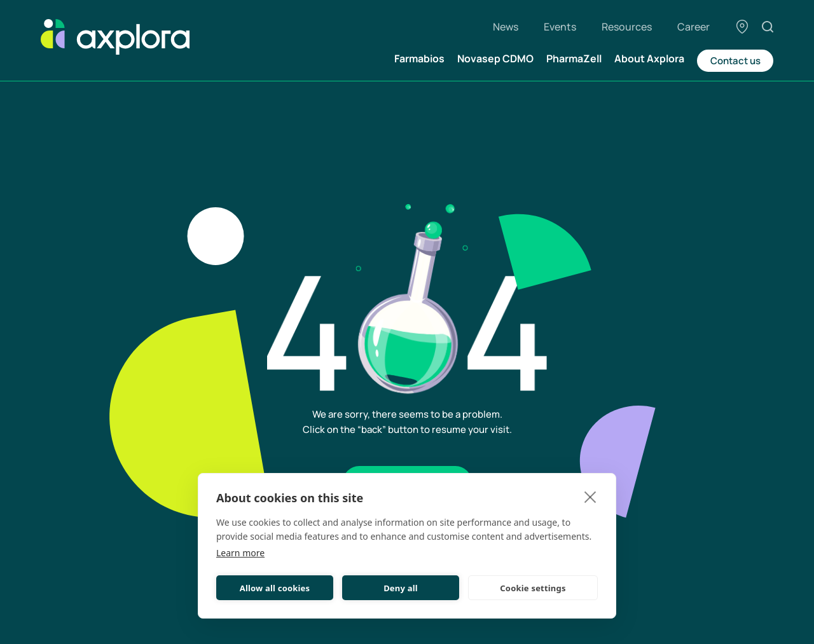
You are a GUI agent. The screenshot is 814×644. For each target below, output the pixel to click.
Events (560, 27)
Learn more (240, 553)
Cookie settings (533, 588)
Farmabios (419, 58)
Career (693, 27)
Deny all (401, 588)
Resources (627, 27)
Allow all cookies (275, 588)
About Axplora (649, 58)
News (506, 27)
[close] (590, 497)
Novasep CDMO (495, 58)
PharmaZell (574, 58)
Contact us (735, 61)
